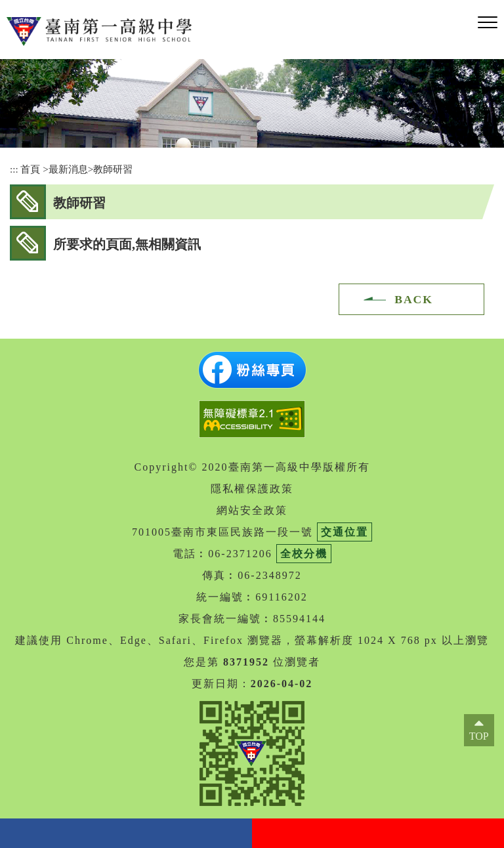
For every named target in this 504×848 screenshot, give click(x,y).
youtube (378, 833)
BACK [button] (414, 299)
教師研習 (113, 169)
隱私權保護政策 (252, 489)
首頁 (30, 169)
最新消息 (68, 169)
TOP (479, 736)
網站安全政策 (252, 510)
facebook (126, 833)
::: (14, 169)
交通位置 (345, 532)
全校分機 (304, 554)
